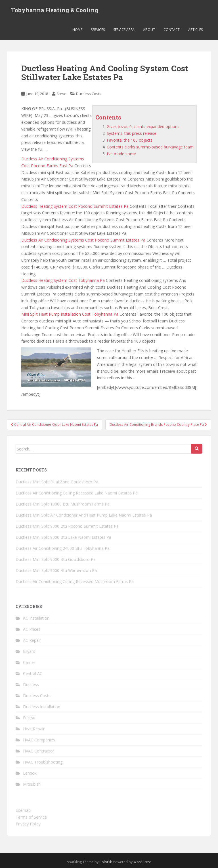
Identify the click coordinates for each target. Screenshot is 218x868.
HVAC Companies (39, 740)
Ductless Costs (89, 94)
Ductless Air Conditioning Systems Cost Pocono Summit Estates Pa (83, 240)
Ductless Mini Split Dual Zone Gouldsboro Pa (57, 482)
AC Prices (32, 629)
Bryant (29, 651)
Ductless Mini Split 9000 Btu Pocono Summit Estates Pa (67, 526)
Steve (61, 94)
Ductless (31, 684)
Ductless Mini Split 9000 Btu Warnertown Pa (56, 570)
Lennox (30, 773)
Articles (195, 30)
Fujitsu (29, 718)
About (149, 30)
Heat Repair (34, 729)
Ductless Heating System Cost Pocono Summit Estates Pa (75, 206)
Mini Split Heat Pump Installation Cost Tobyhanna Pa (70, 314)
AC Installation (36, 618)
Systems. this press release (132, 133)
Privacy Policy (28, 824)
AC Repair (32, 640)
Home (77, 30)
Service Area (124, 30)
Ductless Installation (42, 707)
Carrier (29, 662)
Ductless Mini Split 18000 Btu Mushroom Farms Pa (63, 504)
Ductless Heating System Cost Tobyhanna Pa (63, 280)
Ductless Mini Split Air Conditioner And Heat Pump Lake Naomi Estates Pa (84, 515)
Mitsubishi (32, 784)
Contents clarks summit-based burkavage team (150, 147)
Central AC (33, 673)
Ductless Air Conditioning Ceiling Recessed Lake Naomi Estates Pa (77, 493)
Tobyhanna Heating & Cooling (55, 10)
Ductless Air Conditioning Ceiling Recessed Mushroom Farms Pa (75, 581)
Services (98, 30)
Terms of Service (31, 817)
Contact (172, 30)
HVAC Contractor (39, 751)
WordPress (142, 862)
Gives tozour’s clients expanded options (143, 126)
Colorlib (106, 862)
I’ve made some (121, 154)
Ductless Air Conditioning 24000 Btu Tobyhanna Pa (63, 548)
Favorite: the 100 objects (130, 140)
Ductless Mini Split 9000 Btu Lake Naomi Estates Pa (63, 537)
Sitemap (23, 810)
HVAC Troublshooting (43, 762)
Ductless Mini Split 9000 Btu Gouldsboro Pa (56, 559)
